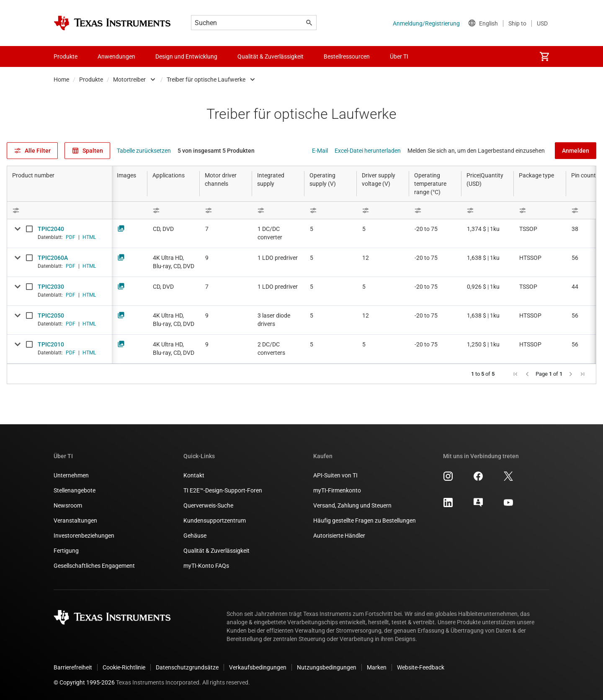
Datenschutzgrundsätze (187, 667)
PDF (71, 237)
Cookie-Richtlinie (124, 667)
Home (61, 79)
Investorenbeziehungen (84, 536)
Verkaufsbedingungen (258, 667)
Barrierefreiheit (73, 667)
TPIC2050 (51, 315)
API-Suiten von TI (335, 475)
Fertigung (66, 551)
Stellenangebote (75, 490)
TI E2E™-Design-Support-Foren (223, 490)
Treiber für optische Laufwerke (206, 79)
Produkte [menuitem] (66, 56)
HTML (89, 237)
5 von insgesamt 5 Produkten (216, 151)
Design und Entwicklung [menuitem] (186, 56)
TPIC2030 (51, 287)
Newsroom (68, 505)
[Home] (112, 23)
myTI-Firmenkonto (337, 490)
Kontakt (194, 475)
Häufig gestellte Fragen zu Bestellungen (365, 521)
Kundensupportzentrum (215, 521)
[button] (515, 374)
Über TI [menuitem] (399, 56)
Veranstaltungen (75, 521)
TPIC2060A (53, 258)
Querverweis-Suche (208, 505)
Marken (377, 667)
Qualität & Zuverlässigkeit (216, 551)
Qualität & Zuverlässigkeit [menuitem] (271, 56)
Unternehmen (71, 475)
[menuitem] (544, 56)
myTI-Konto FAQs (206, 566)
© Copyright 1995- (84, 682)
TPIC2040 (51, 229)
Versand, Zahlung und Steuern (352, 505)
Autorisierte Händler (339, 536)
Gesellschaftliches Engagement (94, 566)
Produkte (91, 79)
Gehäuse (195, 536)
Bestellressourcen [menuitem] (347, 56)
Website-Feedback (421, 667)
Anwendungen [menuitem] (116, 56)
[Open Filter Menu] (59, 210)
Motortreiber (129, 79)
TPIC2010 (51, 344)
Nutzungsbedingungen (327, 667)
